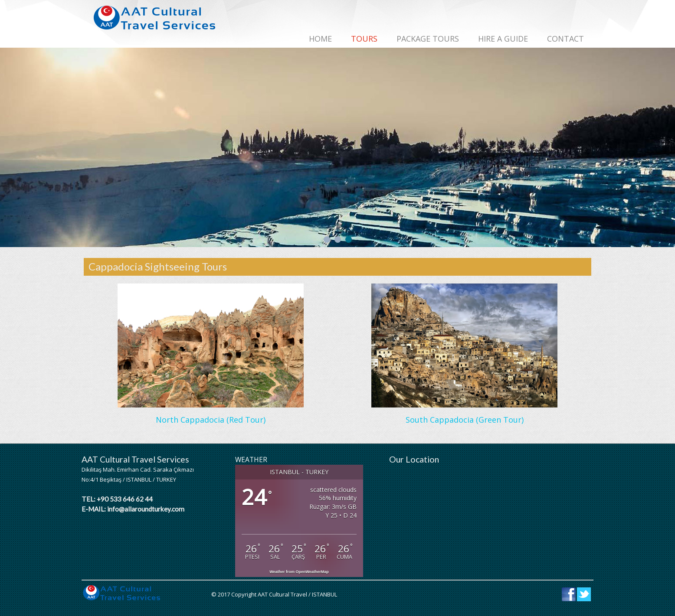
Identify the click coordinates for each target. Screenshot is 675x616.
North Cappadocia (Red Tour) (211, 420)
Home (320, 39)
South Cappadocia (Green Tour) (465, 420)
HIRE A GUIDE (503, 39)
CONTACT (565, 39)
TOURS (364, 39)
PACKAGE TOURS (428, 39)
